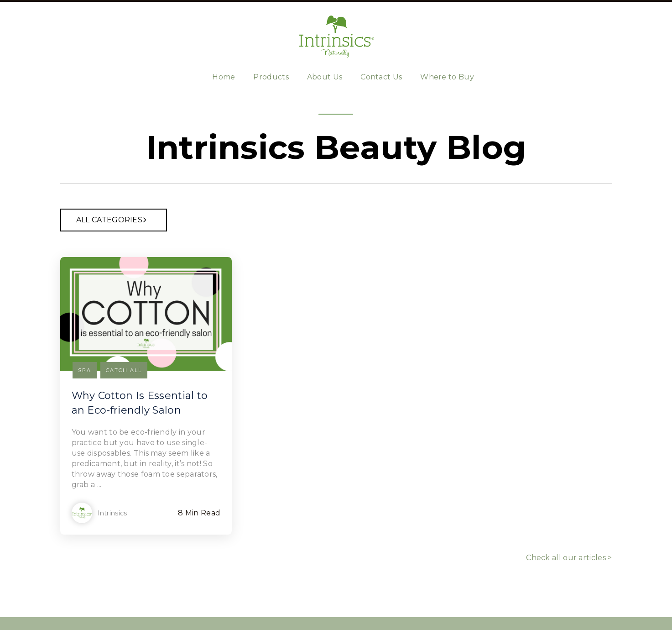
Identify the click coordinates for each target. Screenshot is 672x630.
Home (224, 77)
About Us (325, 77)
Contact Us (381, 77)
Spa (85, 370)
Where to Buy (447, 77)
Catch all (124, 370)
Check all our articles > (569, 558)
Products (271, 77)
